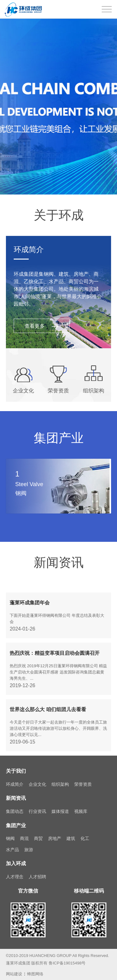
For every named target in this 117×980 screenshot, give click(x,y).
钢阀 (10, 834)
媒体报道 (60, 807)
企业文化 (37, 780)
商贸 (38, 834)
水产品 (12, 845)
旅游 (29, 845)
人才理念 (15, 873)
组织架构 (60, 780)
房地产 (55, 834)
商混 (24, 834)
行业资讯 (37, 807)
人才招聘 (37, 873)
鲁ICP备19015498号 (67, 959)
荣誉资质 (83, 780)
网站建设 (14, 970)
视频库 (81, 807)
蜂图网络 (35, 970)
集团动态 (15, 807)
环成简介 (15, 780)
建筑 (71, 834)
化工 (85, 834)
